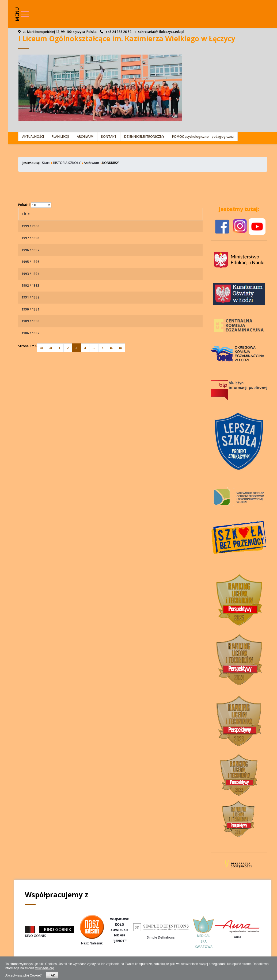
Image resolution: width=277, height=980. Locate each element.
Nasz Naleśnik (92, 943)
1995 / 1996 (30, 262)
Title (26, 214)
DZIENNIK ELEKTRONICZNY (144, 137)
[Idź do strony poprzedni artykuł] (50, 348)
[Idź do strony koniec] (121, 348)
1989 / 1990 (30, 321)
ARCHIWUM (85, 137)
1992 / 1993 (30, 286)
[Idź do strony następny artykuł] (111, 348)
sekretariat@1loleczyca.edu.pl (161, 32)
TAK (52, 975)
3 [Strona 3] (76, 348)
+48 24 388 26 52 (118, 32)
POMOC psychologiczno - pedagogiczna (203, 137)
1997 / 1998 (30, 238)
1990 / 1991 (30, 309)
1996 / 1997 (30, 250)
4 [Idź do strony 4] (85, 348)
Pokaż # (24, 205)
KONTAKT (109, 137)
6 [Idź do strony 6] (103, 348)
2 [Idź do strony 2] (68, 348)
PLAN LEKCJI (60, 137)
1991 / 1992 (30, 297)
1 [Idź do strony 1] (59, 348)
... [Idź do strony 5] (94, 348)
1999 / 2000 (30, 226)
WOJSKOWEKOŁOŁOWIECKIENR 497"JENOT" (119, 930)
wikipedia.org (45, 968)
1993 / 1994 (30, 274)
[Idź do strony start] (41, 348)
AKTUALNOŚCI (33, 137)
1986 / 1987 (30, 333)
